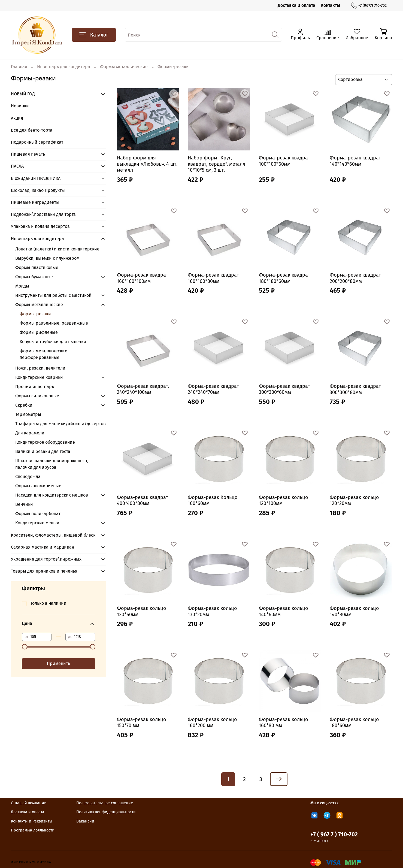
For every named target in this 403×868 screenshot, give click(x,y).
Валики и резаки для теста (43, 451)
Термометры (28, 414)
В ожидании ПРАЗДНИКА (36, 178)
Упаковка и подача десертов (40, 226)
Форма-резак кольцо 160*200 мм (212, 723)
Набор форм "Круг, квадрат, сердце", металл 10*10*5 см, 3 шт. (216, 164)
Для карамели (30, 433)
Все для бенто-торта (32, 130)
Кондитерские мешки (37, 523)
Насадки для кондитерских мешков (52, 495)
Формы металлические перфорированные (43, 354)
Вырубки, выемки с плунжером (47, 258)
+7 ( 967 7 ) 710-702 (334, 835)
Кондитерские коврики (39, 377)
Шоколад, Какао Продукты (38, 190)
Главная (19, 67)
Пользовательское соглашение (105, 803)
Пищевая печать (28, 154)
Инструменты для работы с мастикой (53, 295)
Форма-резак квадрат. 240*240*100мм (143, 389)
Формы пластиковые (37, 267)
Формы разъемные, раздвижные (54, 323)
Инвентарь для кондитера (64, 67)
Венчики (24, 504)
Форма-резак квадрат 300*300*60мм (284, 389)
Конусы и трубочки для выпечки (53, 342)
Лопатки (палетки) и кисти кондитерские (57, 249)
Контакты (330, 5)
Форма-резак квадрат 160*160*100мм (143, 278)
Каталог (94, 35)
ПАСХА (17, 166)
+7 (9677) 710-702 (369, 6)
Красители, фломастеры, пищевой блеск (53, 535)
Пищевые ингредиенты (35, 202)
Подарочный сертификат (37, 142)
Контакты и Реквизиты (32, 821)
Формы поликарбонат (38, 514)
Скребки (24, 405)
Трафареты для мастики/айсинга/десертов (60, 424)
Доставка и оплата (296, 5)
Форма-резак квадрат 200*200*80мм (355, 278)
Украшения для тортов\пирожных (46, 559)
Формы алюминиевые (38, 486)
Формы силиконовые (37, 396)
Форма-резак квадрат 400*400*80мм (143, 500)
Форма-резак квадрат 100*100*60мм (284, 161)
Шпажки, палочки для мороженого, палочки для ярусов (52, 464)
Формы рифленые (39, 332)
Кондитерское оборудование (45, 442)
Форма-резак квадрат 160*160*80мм (213, 278)
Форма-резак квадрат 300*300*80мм (355, 389)
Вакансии (85, 821)
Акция (17, 118)
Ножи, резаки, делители (40, 368)
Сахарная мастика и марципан (43, 547)
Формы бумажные (34, 277)
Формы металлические (124, 67)
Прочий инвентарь (35, 387)
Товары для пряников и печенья (44, 571)
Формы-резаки (35, 314)
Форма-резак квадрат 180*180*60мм (284, 278)
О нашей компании (29, 803)
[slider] (25, 647)
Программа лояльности (33, 830)
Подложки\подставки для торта (43, 214)
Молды (22, 286)
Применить (58, 663)
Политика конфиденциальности (106, 812)
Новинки (20, 106)
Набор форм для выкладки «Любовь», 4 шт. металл (147, 164)
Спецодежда (28, 477)
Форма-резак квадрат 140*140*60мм (355, 161)
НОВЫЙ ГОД (23, 94)
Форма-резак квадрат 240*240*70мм (213, 389)
